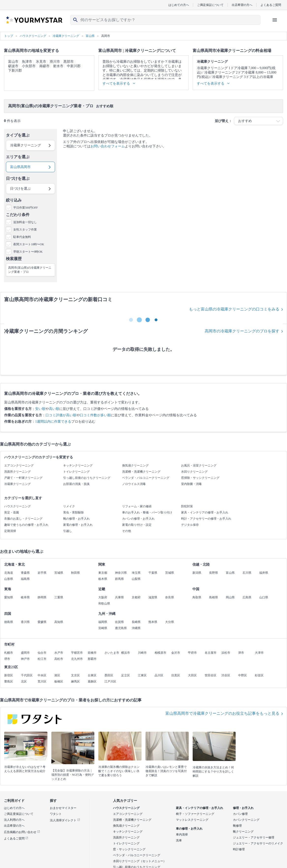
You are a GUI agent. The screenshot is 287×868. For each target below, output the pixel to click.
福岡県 (103, 622)
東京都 (103, 573)
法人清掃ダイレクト (65, 820)
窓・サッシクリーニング (129, 849)
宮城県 (59, 573)
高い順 (54, 409)
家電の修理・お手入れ (78, 525)
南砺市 (44, 66)
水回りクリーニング (194, 472)
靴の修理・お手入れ (76, 519)
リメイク (69, 506)
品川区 (159, 675)
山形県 (9, 579)
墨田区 (109, 675)
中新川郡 (74, 66)
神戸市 (25, 659)
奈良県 (170, 597)
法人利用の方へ (14, 820)
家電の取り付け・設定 (137, 525)
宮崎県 (103, 628)
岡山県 (230, 597)
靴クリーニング (243, 832)
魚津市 (27, 62)
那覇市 (92, 659)
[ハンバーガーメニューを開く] (275, 20)
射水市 (58, 66)
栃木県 (103, 579)
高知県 (59, 622)
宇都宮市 (77, 653)
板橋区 (59, 682)
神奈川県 (121, 573)
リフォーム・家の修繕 (137, 506)
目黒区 (176, 675)
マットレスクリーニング (192, 820)
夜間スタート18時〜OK (29, 244)
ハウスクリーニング (17, 506)
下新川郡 (15, 70)
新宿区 (9, 675)
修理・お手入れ (243, 808)
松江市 (42, 659)
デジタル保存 (190, 525)
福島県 (25, 579)
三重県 (59, 597)
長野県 (214, 573)
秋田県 (75, 573)
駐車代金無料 (22, 237)
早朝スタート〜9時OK (28, 252)
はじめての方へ (179, 5)
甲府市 (192, 653)
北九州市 (77, 659)
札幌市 (9, 653)
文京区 (75, 675)
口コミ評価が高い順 (61, 415)
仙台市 (42, 653)
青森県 (25, 573)
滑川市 (55, 62)
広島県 (247, 597)
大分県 (170, 622)
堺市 (7, 659)
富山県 (230, 573)
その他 (127, 531)
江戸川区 (110, 682)
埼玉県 (136, 573)
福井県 (264, 573)
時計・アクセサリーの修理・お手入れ (206, 519)
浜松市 (226, 653)
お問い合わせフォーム (108, 146)
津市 (241, 653)
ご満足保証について (210, 5)
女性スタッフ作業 (25, 230)
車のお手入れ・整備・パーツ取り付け (147, 512)
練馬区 (75, 682)
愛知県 (9, 597)
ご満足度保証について (19, 814)
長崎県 (136, 622)
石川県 (247, 573)
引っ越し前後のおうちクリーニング (87, 478)
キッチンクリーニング (78, 465)
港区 (57, 675)
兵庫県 (119, 597)
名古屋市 (211, 653)
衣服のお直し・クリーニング (23, 519)
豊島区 (9, 682)
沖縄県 (136, 628)
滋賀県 (153, 597)
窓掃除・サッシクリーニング (200, 478)
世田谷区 (211, 675)
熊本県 (153, 622)
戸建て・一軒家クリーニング (23, 478)
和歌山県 (104, 604)
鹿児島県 (121, 628)
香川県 (25, 622)
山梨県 (136, 579)
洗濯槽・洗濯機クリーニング (141, 472)
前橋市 (92, 653)
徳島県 (9, 622)
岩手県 (42, 573)
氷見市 (41, 62)
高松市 (59, 659)
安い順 (40, 409)
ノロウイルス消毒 (134, 484)
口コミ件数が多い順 (95, 415)
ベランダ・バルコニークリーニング (146, 478)
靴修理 (237, 826)
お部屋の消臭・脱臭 (76, 484)
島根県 (214, 597)
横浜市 (126, 653)
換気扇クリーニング (135, 465)
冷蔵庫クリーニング (17, 484)
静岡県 (42, 597)
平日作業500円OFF (26, 208)
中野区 (243, 675)
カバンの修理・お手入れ (138, 519)
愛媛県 (42, 622)
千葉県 (153, 573)
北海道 (9, 573)
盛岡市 (25, 653)
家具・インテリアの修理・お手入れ (205, 512)
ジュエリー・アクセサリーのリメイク (258, 843)
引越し (68, 531)
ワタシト (56, 814)
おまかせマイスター (63, 808)
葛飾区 (92, 682)
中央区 (42, 675)
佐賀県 (119, 622)
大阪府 (103, 597)
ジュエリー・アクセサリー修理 (254, 837)
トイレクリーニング (76, 472)
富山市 (13, 62)
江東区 (142, 675)
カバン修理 (240, 814)
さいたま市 (112, 653)
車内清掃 (182, 835)
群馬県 (119, 579)
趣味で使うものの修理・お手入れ (26, 525)
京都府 (136, 597)
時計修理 (239, 849)
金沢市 (176, 653)
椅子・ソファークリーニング (195, 814)
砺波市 (13, 66)
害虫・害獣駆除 (73, 512)
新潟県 (197, 573)
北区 (24, 682)
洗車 (179, 840)
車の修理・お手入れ (189, 829)
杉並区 (259, 675)
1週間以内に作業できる (53, 422)
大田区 (192, 675)
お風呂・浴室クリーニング (199, 465)
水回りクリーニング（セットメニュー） (140, 861)
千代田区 (27, 675)
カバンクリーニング (246, 820)
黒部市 (69, 62)
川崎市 (142, 653)
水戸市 (59, 653)
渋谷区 (226, 675)
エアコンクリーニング (19, 465)
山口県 (264, 597)
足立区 (126, 675)
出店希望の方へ (242, 5)
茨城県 (170, 573)
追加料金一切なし (25, 222)
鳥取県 (197, 597)
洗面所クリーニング (17, 472)
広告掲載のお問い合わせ (22, 832)
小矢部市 (29, 66)
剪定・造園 (12, 512)
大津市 (259, 653)
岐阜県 (25, 597)
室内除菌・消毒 (191, 484)
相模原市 (160, 653)
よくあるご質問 (271, 5)
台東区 (92, 675)
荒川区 (42, 682)
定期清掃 (10, 531)
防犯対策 (187, 506)
